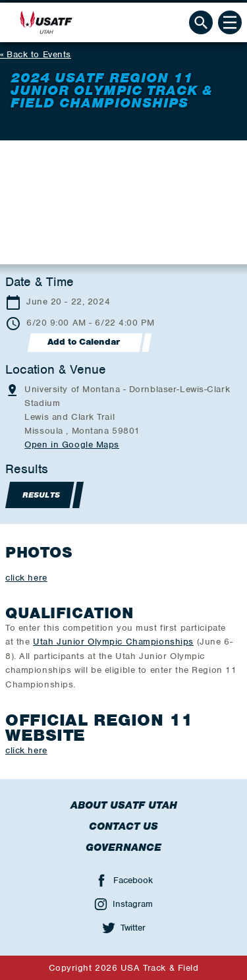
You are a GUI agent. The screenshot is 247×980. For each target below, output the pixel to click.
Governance (123, 848)
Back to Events (39, 54)
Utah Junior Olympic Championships (113, 642)
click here (26, 578)
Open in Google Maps (72, 445)
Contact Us (123, 826)
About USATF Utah (124, 805)
